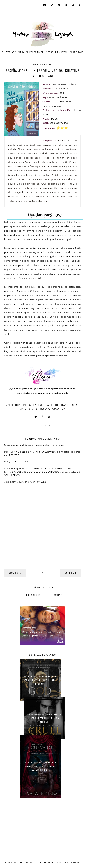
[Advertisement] (42, 827)
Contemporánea (26, 405)
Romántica (58, 409)
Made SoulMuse (68, 863)
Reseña (45, 409)
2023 (11, 405)
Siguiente (15, 573)
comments (43, 425)
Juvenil (75, 405)
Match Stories (29, 409)
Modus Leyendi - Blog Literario (35, 863)
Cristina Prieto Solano (53, 405)
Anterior (70, 573)
